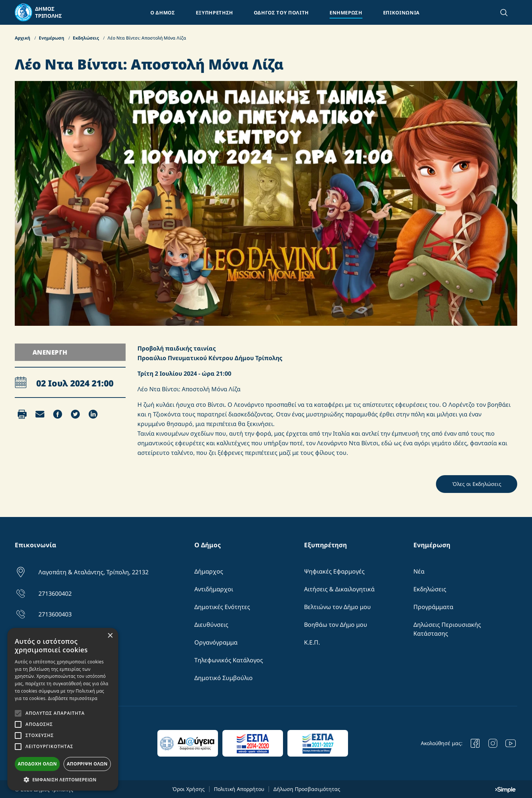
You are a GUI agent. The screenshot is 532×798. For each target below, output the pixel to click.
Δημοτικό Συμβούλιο (224, 678)
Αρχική (23, 38)
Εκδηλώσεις (86, 38)
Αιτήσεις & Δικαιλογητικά (339, 589)
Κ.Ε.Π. (312, 642)
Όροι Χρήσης (188, 789)
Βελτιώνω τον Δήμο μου (337, 607)
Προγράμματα (433, 607)
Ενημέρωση (52, 38)
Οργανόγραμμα (216, 642)
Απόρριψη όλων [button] (87, 764)
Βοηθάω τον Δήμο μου (336, 625)
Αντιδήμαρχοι (214, 589)
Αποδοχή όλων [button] (37, 764)
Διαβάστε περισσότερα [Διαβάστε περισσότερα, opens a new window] (73, 698)
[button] (63, 780)
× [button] (110, 636)
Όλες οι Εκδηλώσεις (477, 484)
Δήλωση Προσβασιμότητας (307, 789)
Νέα (419, 571)
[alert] (63, 709)
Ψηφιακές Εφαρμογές (334, 571)
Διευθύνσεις (211, 625)
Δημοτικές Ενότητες (222, 607)
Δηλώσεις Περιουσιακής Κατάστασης (447, 629)
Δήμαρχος (209, 571)
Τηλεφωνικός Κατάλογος (229, 660)
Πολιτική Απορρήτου (239, 789)
